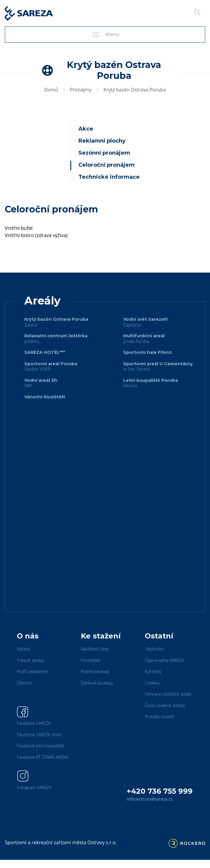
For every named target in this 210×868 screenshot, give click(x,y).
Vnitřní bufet (19, 228)
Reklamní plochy (102, 141)
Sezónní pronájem (104, 153)
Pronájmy (81, 90)
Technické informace (109, 177)
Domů (51, 90)
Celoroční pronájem (107, 165)
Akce (86, 129)
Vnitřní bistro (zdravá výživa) (36, 235)
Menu (105, 35)
